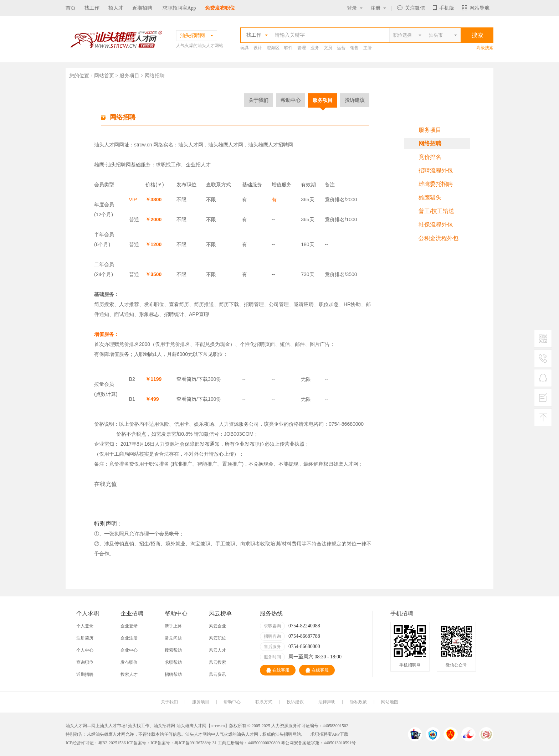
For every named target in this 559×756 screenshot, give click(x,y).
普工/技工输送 (436, 211)
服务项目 (323, 100)
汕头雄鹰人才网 (226, 145)
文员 (328, 48)
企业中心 (129, 650)
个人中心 (85, 650)
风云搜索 (217, 662)
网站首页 (104, 76)
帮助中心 (291, 100)
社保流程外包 (436, 225)
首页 (71, 8)
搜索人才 (129, 674)
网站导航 (476, 8)
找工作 (92, 8)
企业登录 (129, 626)
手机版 (443, 8)
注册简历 (85, 638)
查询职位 (85, 662)
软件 (288, 48)
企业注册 (129, 638)
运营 (341, 48)
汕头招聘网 (118, 165)
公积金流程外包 (439, 238)
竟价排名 (430, 157)
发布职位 (129, 662)
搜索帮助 (173, 650)
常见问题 (173, 638)
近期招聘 (142, 8)
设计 (258, 48)
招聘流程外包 (436, 170)
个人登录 (85, 626)
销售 (354, 48)
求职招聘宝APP (325, 734)
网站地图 (390, 702)
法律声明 (327, 702)
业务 (315, 48)
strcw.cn (143, 145)
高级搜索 (485, 48)
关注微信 (411, 8)
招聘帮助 (173, 674)
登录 (355, 8)
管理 (302, 48)
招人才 (116, 8)
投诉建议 (355, 100)
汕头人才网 (107, 145)
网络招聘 (430, 143)
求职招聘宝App (179, 8)
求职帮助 (173, 662)
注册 (378, 8)
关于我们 (258, 100)
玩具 (245, 48)
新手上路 (173, 626)
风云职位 (217, 638)
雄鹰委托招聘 (436, 184)
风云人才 (217, 650)
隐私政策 (358, 702)
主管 (368, 48)
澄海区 (273, 48)
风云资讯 (217, 674)
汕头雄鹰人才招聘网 (271, 145)
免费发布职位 (220, 8)
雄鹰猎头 (430, 198)
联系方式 (264, 702)
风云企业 (217, 626)
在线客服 (278, 670)
